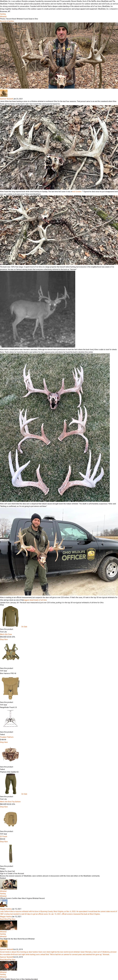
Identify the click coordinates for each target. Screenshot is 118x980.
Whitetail (3, 17)
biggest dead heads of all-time (35, 600)
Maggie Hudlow (6, 909)
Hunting (3, 14)
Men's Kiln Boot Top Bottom (10, 802)
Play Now (12, 919)
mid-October (77, 192)
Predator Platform (7, 737)
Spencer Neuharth (7, 99)
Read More (4, 919)
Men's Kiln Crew (6, 634)
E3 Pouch (4, 836)
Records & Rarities (7, 21)
